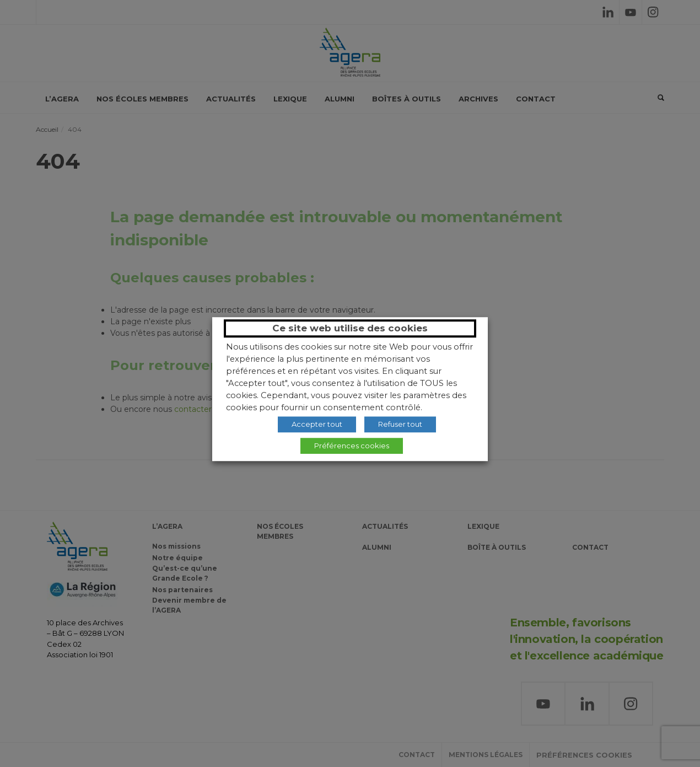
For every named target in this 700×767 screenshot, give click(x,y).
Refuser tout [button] (400, 424)
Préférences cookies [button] (352, 446)
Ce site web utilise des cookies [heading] (350, 328)
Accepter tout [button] (317, 424)
